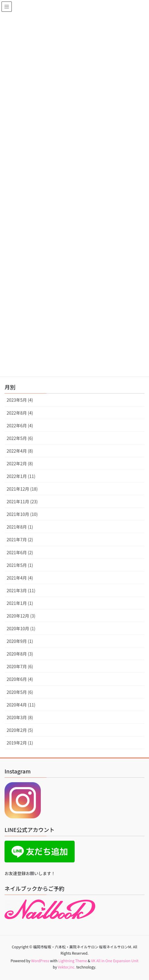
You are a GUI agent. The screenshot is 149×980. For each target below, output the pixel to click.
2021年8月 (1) (20, 527)
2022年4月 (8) (20, 451)
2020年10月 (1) (21, 628)
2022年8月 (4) (20, 413)
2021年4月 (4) (20, 578)
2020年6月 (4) (20, 679)
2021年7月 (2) (20, 539)
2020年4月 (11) (21, 705)
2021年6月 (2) (20, 552)
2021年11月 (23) (22, 501)
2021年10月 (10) (22, 514)
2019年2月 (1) (20, 743)
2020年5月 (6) (20, 692)
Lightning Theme (73, 961)
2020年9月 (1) (20, 641)
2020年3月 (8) (20, 717)
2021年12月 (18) (22, 489)
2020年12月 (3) (21, 616)
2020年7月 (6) (20, 666)
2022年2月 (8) (20, 463)
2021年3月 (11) (21, 590)
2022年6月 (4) (20, 425)
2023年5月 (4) (20, 400)
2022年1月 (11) (21, 476)
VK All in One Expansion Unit (115, 961)
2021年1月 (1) (20, 603)
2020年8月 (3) (20, 654)
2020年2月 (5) (20, 730)
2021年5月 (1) (20, 565)
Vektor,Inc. (67, 967)
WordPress (40, 961)
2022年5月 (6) (20, 438)
